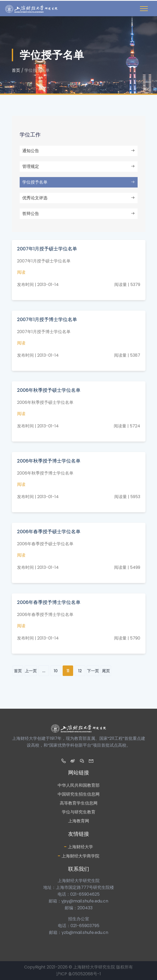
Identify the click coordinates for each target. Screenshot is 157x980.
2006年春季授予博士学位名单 (49, 602)
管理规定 (79, 166)
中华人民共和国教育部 (79, 785)
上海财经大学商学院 (78, 856)
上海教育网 (79, 821)
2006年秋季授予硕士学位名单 (49, 390)
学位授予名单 (79, 182)
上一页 (31, 671)
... (44, 671)
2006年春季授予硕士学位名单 (49, 532)
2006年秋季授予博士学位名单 (49, 461)
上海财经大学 (78, 847)
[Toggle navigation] (144, 9)
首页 (16, 70)
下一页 (93, 671)
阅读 (21, 272)
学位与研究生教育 (79, 812)
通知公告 (79, 151)
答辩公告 (79, 214)
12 (80, 671)
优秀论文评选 (79, 198)
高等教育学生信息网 (79, 803)
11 (68, 671)
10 (56, 671)
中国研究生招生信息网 (79, 794)
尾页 (106, 671)
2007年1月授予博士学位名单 (47, 319)
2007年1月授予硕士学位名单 (47, 249)
